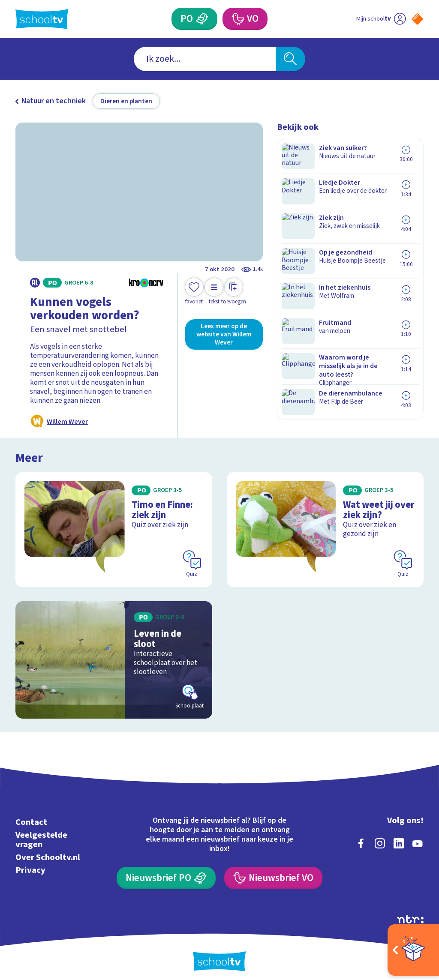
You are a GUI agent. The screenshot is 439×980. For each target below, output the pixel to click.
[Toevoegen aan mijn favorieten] (194, 292)
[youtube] (418, 837)
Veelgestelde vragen (41, 833)
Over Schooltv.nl (48, 851)
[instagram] (380, 837)
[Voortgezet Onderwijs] (237, 19)
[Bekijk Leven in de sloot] (114, 654)
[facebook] (361, 837)
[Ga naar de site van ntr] (410, 913)
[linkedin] (399, 837)
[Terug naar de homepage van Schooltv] (42, 19)
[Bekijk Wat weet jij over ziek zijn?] (325, 526)
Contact (31, 816)
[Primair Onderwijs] (202, 19)
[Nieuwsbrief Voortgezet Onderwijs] (273, 872)
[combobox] (205, 59)
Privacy (30, 864)
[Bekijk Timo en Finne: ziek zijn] (114, 526)
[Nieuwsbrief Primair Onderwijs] (166, 872)
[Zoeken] (290, 59)
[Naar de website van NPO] (417, 19)
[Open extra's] (413, 950)
